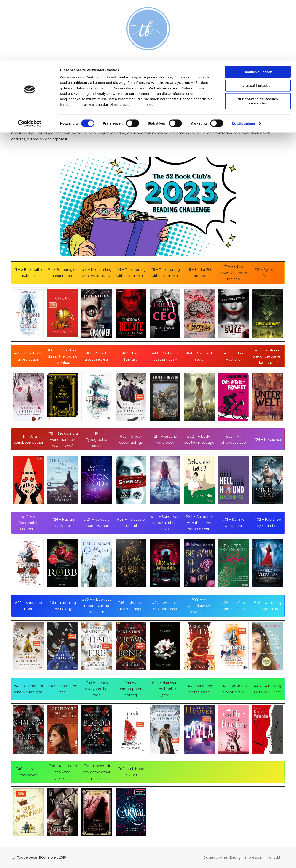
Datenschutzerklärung (222, 857)
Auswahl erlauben (258, 25)
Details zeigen (243, 63)
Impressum (254, 857)
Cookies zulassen (258, 11)
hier (89, 127)
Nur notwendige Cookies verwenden (258, 41)
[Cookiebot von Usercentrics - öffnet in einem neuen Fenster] (30, 63)
